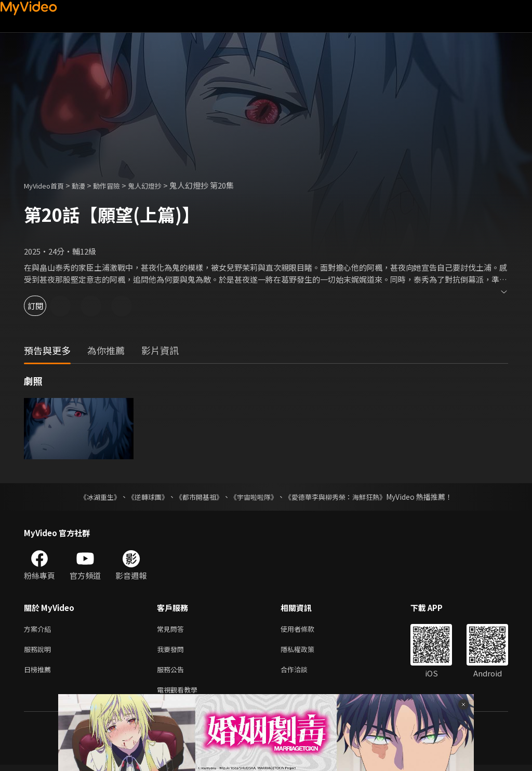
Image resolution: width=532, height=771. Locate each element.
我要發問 (172, 651)
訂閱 (45, 306)
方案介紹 (39, 629)
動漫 (87, 185)
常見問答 (172, 629)
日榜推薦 (39, 673)
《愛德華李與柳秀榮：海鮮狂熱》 (342, 497)
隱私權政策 (306, 651)
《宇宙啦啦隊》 (255, 497)
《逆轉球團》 (142, 497)
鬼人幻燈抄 (161, 185)
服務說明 (39, 651)
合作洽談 (302, 673)
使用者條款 (306, 629)
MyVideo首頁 (48, 185)
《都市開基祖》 (196, 497)
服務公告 (172, 673)
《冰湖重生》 (91, 497)
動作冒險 (118, 185)
